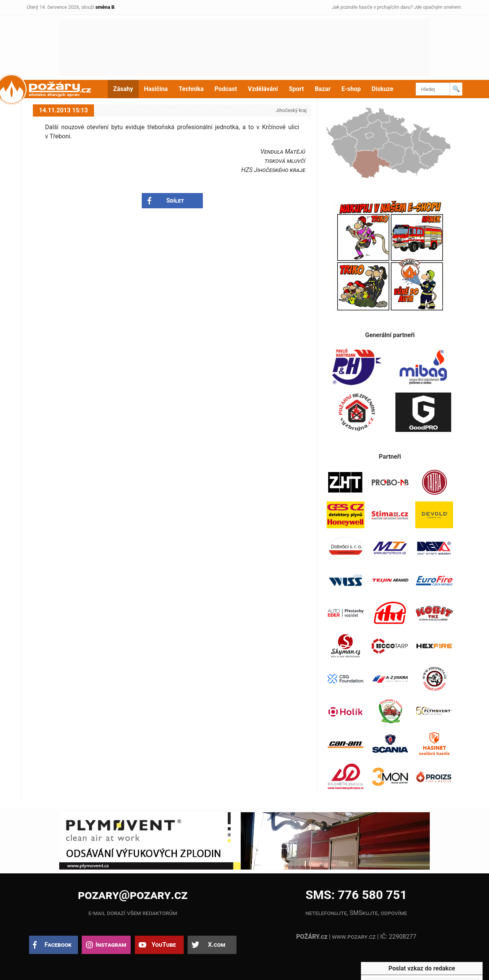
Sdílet (175, 200)
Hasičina (156, 89)
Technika (191, 89)
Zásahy (123, 89)
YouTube (164, 945)
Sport (296, 89)
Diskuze (383, 89)
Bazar (323, 89)
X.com (216, 945)
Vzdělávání (263, 89)
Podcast (226, 89)
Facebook (58, 945)
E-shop (351, 89)
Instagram (111, 945)
